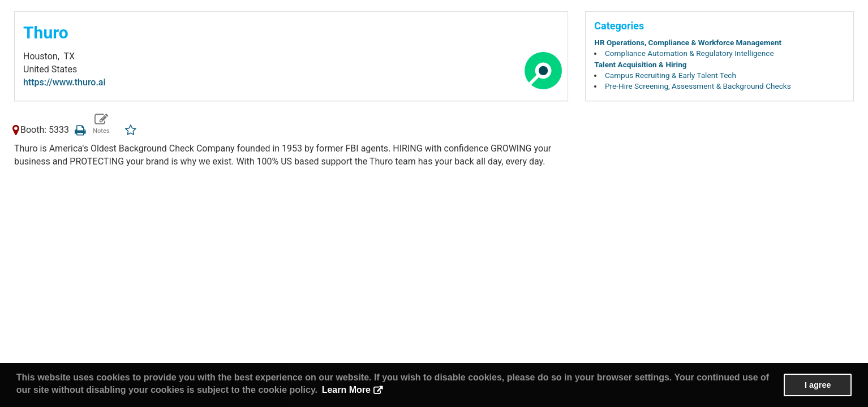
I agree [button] (818, 385)
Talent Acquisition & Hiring (640, 64)
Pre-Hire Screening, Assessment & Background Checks (698, 86)
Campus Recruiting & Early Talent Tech (671, 75)
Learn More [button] (346, 390)
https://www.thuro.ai (65, 82)
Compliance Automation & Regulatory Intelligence (689, 53)
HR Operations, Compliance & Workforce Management (688, 42)
